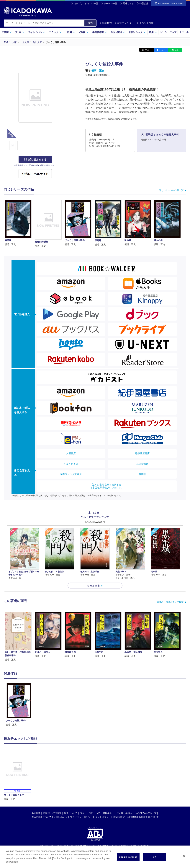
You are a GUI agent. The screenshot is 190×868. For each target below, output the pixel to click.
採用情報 (57, 813)
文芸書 (7, 32)
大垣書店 (71, 453)
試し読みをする (35, 160)
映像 (153, 32)
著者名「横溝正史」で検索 (170, 602)
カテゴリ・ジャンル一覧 (86, 4)
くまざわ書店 (71, 464)
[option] (19, 705)
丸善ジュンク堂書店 (71, 474)
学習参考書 (100, 32)
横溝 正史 (98, 71)
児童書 (84, 32)
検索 (90, 23)
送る (177, 50)
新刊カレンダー (124, 23)
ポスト (148, 50)
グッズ (173, 32)
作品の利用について (41, 817)
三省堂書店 (142, 464)
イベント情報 (145, 23)
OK (155, 857)
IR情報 (46, 813)
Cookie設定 (119, 817)
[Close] (184, 856)
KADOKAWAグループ (146, 813)
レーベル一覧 (111, 4)
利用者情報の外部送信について (143, 817)
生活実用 (118, 32)
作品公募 (144, 4)
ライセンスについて (90, 813)
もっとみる (93, 586)
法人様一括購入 (124, 813)
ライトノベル (37, 32)
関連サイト (128, 4)
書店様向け (108, 813)
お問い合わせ (61, 817)
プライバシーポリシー (81, 817)
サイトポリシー (103, 817)
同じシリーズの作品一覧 (171, 190)
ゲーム (163, 32)
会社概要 (36, 813)
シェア (162, 50)
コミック (55, 32)
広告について (71, 813)
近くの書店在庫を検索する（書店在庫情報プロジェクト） (107, 486)
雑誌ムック (137, 32)
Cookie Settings (128, 857)
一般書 (70, 32)
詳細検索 (106, 23)
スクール (184, 32)
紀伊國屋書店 (142, 453)
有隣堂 (142, 474)
